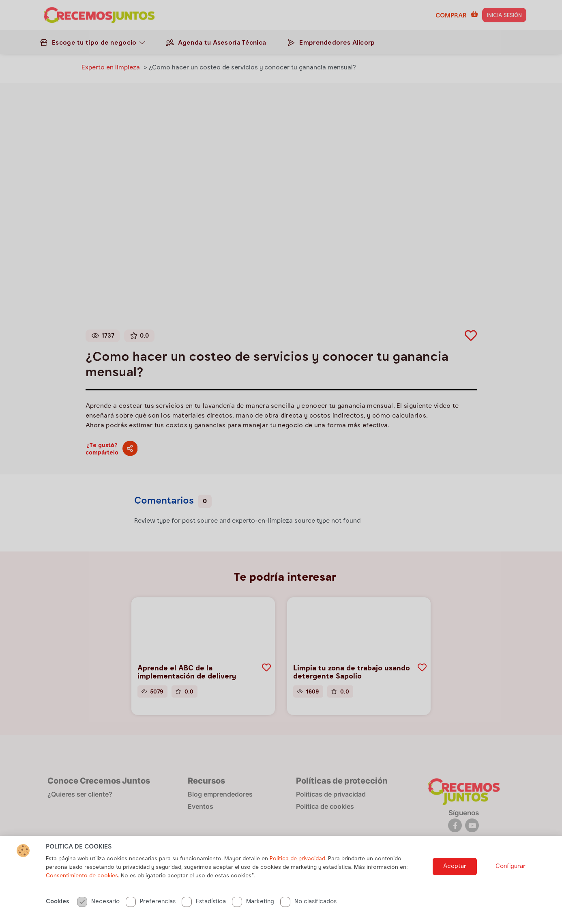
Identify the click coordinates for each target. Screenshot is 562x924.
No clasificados (308, 909)
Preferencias (151, 909)
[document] (281, 462)
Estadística (204, 909)
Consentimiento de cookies (82, 883)
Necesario (98, 909)
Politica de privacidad (297, 866)
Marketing (253, 909)
